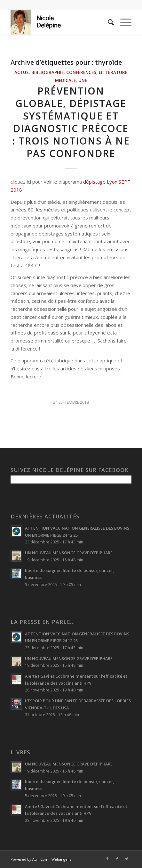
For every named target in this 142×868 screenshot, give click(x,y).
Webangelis (61, 859)
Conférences (81, 72)
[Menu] (123, 22)
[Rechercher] (108, 22)
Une (83, 80)
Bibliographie (47, 72)
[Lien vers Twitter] (127, 859)
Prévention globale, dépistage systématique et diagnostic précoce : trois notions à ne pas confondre (71, 122)
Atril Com (40, 859)
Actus (22, 72)
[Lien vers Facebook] (107, 859)
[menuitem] (108, 22)
